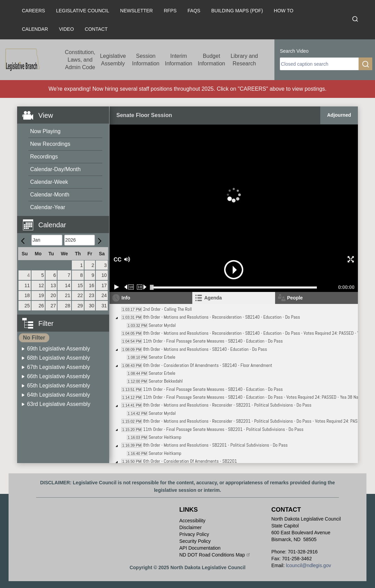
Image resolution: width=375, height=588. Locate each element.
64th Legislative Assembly (59, 395)
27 (53, 306)
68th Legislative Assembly (59, 358)
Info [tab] (126, 298)
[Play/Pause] (117, 287)
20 (53, 295)
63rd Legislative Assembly (59, 404)
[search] (319, 64)
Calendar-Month (50, 195)
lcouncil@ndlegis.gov (309, 565)
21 (68, 295)
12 (41, 285)
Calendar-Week (49, 182)
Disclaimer (190, 527)
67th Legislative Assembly (59, 367)
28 (68, 306)
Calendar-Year (48, 207)
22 (80, 295)
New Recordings (50, 144)
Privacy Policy (194, 534)
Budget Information (211, 60)
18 (27, 295)
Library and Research (244, 60)
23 (92, 295)
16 (92, 285)
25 (27, 306)
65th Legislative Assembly (59, 386)
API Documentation (200, 548)
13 (53, 285)
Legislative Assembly (113, 60)
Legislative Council (83, 11)
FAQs (194, 11)
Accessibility (192, 521)
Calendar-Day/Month (55, 169)
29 (80, 306)
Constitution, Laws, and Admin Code (80, 60)
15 (80, 285)
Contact (96, 29)
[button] (66, 221)
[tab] (234, 298)
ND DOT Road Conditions (215, 555)
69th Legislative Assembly (59, 349)
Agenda (213, 298)
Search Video (294, 51)
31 (104, 306)
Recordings (44, 157)
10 (104, 275)
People (295, 298)
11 (27, 285)
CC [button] (117, 260)
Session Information (146, 60)
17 (104, 285)
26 (41, 306)
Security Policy (195, 541)
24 (104, 295)
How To (283, 11)
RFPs (170, 11)
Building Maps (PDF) (237, 11)
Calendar (35, 29)
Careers (34, 11)
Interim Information (179, 60)
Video (66, 29)
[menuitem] (65, 132)
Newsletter (137, 11)
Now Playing (45, 131)
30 (92, 306)
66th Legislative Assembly (59, 376)
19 (41, 295)
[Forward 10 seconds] (142, 287)
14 (68, 285)
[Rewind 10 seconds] (129, 287)
